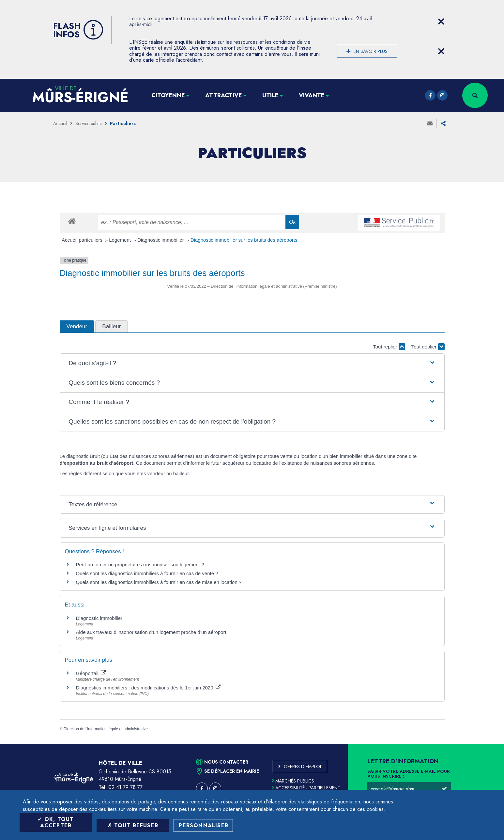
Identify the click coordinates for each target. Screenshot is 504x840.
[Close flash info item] (441, 22)
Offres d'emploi (302, 767)
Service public (89, 123)
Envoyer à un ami (430, 123)
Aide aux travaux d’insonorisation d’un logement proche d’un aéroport (151, 632)
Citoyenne (168, 95)
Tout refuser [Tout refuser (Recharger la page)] (133, 825)
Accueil (60, 123)
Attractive (224, 95)
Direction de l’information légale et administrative (106, 729)
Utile (270, 95)
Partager (443, 123)
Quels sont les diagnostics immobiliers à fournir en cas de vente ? (147, 573)
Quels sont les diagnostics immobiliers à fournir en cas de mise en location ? (159, 582)
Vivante (312, 95)
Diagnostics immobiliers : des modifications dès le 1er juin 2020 (148, 688)
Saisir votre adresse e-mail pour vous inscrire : (409, 774)
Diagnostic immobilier (161, 240)
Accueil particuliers (83, 240)
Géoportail (91, 673)
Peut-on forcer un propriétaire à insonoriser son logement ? (140, 565)
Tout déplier (428, 347)
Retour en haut (484, 744)
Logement (121, 240)
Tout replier (389, 347)
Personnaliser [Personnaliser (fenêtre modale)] (204, 825)
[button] (252, 363)
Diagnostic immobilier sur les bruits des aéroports (244, 240)
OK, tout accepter (56, 822)
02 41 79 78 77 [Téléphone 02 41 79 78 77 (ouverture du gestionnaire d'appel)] (125, 787)
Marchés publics (293, 781)
